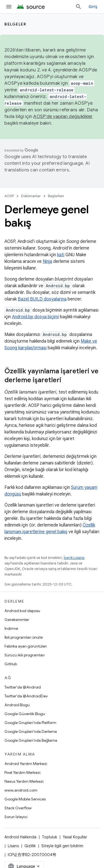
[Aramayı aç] (78, 7)
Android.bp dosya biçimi (35, 317)
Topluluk (50, 837)
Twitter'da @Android (23, 687)
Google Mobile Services (25, 799)
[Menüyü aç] (9, 7)
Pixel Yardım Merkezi (22, 772)
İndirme (11, 628)
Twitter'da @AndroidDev (26, 696)
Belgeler (15, 24)
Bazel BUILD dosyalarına (42, 299)
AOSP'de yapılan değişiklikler (63, 117)
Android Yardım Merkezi (26, 764)
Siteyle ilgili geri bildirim (62, 846)
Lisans (13, 846)
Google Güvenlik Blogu (25, 714)
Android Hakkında (20, 837)
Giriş (93, 7)
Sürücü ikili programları (25, 655)
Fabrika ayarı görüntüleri (26, 646)
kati (61, 255)
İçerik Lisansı (74, 558)
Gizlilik (30, 846)
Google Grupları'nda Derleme (31, 731)
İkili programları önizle (24, 637)
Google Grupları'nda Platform (30, 723)
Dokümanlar (31, 196)
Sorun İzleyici (16, 817)
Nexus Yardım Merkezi (24, 781)
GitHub (11, 664)
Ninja (47, 261)
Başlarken (56, 196)
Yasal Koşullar (75, 837)
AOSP (9, 196)
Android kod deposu (22, 611)
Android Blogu (17, 705)
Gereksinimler (17, 620)
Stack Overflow (18, 808)
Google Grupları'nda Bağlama (31, 740)
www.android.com (21, 790)
